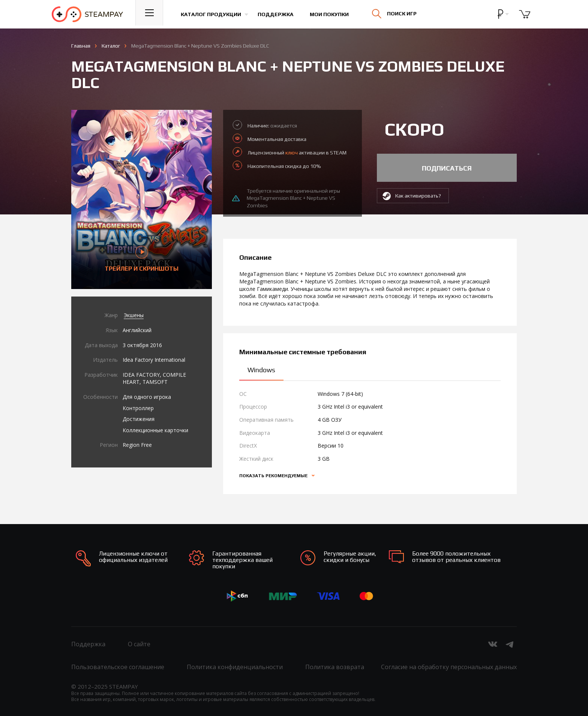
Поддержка (279, 14)
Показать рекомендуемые (274, 476)
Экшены (134, 315)
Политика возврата (335, 667)
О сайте (139, 644)
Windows (261, 370)
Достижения (139, 419)
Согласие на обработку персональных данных (449, 667)
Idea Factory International (154, 360)
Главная (81, 46)
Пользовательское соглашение (118, 667)
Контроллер (138, 408)
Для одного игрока (147, 397)
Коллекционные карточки (155, 430)
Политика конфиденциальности (235, 667)
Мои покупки (333, 14)
